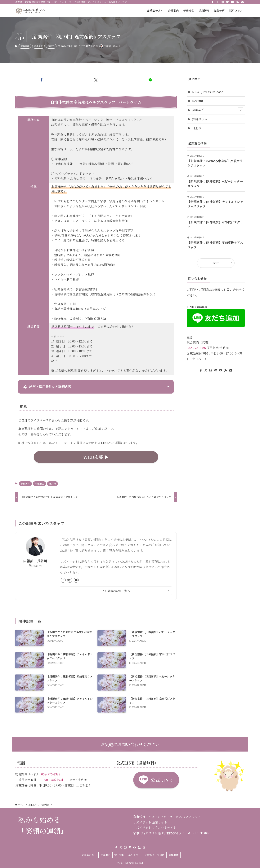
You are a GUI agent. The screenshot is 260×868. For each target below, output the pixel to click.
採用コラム (200, 119)
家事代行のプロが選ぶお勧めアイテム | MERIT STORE (171, 833)
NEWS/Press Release (208, 92)
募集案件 (25, 46)
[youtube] (232, 2)
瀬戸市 (51, 46)
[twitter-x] (217, 2)
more (216, 263)
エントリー (134, 855)
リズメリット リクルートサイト (155, 828)
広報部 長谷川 (35, 561)
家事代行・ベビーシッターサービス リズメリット (167, 817)
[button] (42, 80)
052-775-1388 (196, 348)
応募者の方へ (89, 855)
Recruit (198, 101)
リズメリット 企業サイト (150, 822)
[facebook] (213, 2)
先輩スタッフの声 (155, 855)
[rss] (237, 2)
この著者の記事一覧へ (116, 591)
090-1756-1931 (53, 780)
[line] (227, 2)
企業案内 (105, 855)
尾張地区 (38, 46)
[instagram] (222, 2)
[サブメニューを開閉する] (241, 110)
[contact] (242, 2)
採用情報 (119, 855)
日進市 (197, 128)
